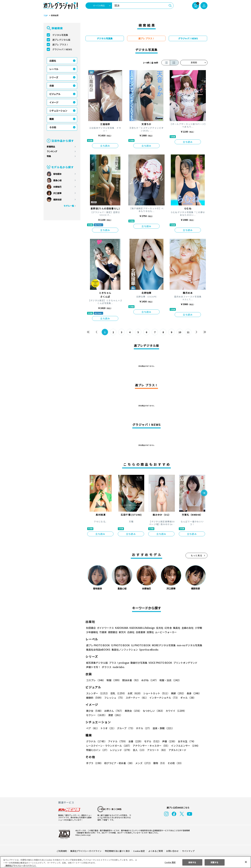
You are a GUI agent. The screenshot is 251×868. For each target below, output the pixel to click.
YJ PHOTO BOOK (120, 645)
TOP (45, 16)
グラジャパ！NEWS (62, 49)
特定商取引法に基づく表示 (117, 851)
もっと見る (197, 555)
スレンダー (97, 693)
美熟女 (132, 711)
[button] (204, 493)
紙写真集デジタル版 (97, 663)
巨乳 (118, 693)
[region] (125, 862)
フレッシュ (114, 698)
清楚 (93, 715)
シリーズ (54, 77)
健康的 (94, 698)
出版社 (53, 61)
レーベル (54, 69)
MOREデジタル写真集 (162, 645)
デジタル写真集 (60, 35)
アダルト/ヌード (177, 750)
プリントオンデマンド (184, 663)
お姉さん (113, 711)
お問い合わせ (172, 851)
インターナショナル (164, 698)
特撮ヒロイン (97, 750)
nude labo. (119, 667)
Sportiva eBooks (148, 650)
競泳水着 (131, 680)
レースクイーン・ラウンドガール (109, 746)
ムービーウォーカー (166, 632)
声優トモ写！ (93, 667)
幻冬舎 (168, 628)
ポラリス (107, 667)
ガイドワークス (105, 628)
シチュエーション (58, 111)
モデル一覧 (69, 206)
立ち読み (105, 146)
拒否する (192, 862)
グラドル (96, 741)
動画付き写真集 (138, 663)
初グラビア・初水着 (119, 763)
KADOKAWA (122, 628)
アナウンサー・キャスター (151, 746)
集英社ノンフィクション (124, 650)
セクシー (196, 711)
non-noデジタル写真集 (187, 645)
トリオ (108, 728)
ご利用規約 (62, 851)
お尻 (134, 693)
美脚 (177, 693)
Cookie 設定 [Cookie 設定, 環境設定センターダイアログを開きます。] (170, 862)
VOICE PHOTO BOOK (159, 663)
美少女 (94, 711)
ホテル (143, 728)
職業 (52, 119)
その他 (53, 127)
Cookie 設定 (139, 851)
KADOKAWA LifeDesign (142, 628)
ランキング (52, 151)
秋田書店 (91, 628)
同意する (215, 862)
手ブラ (94, 763)
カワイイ (175, 711)
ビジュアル (55, 94)
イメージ (54, 102)
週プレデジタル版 (61, 40)
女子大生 (185, 741)
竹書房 (103, 632)
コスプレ (96, 680)
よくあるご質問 (155, 851)
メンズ (143, 763)
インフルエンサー (185, 746)
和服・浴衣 (169, 680)
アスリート (156, 750)
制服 (113, 680)
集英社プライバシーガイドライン (86, 851)
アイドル (117, 741)
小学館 (198, 628)
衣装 (52, 86)
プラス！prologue (119, 663)
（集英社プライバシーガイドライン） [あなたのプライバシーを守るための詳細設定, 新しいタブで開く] (20, 866)
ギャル (187, 698)
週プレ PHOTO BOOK (98, 645)
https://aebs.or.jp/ (83, 835)
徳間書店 (113, 632)
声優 (168, 741)
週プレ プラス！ (60, 45)
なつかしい (153, 711)
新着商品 (51, 147)
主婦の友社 (187, 628)
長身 (192, 693)
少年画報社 (92, 632)
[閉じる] (246, 862)
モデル (152, 741)
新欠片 (122, 632)
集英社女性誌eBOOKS (98, 650)
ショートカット (155, 693)
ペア (93, 728)
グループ (125, 728)
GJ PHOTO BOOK (139, 645)
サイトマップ (188, 851)
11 (188, 332)
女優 (135, 741)
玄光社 (159, 628)
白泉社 (131, 632)
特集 (49, 156)
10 (180, 332)
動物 (159, 763)
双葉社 (150, 632)
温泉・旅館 (163, 728)
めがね (149, 680)
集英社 (176, 628)
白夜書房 (141, 632)
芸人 (139, 750)
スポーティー (136, 698)
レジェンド (120, 750)
